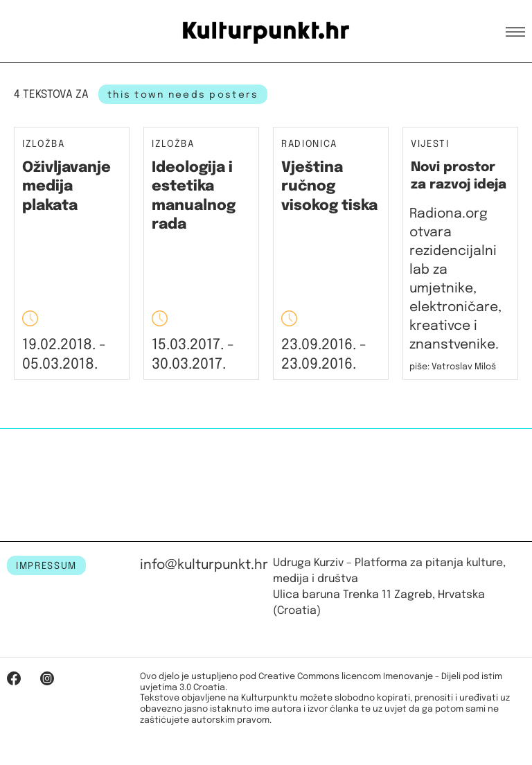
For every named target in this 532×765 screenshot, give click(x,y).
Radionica (309, 144)
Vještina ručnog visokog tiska (329, 187)
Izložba (44, 144)
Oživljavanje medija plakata (66, 187)
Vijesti (430, 144)
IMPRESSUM (46, 566)
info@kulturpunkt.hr (204, 565)
